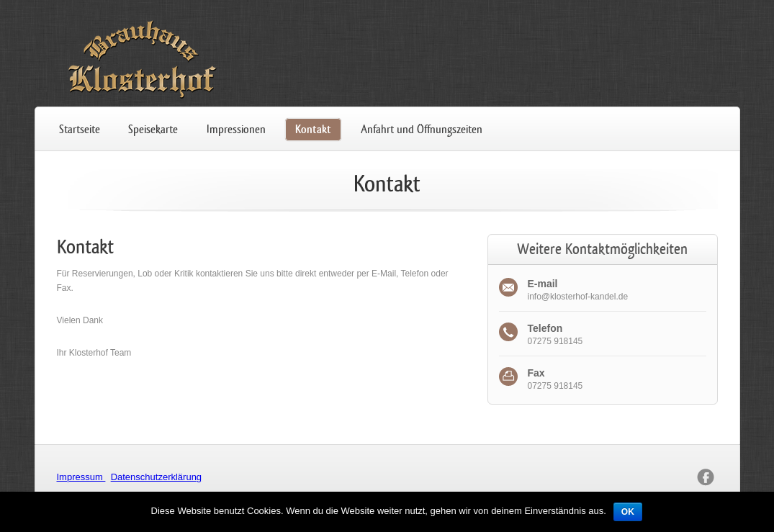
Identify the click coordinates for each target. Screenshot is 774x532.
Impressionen (236, 129)
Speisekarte (153, 129)
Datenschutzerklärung (156, 477)
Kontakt (313, 129)
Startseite (80, 129)
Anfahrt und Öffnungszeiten (422, 129)
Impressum (81, 477)
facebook (706, 477)
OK (628, 512)
